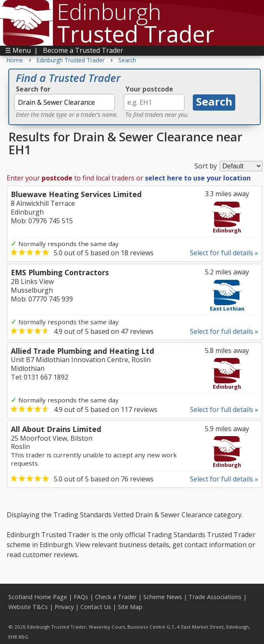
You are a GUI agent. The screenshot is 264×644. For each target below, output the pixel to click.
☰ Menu (18, 50)
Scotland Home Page (38, 597)
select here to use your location (198, 178)
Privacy (64, 607)
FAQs (81, 597)
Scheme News (163, 597)
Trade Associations (215, 597)
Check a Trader (116, 597)
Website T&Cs (28, 607)
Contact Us (96, 607)
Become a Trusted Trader (83, 50)
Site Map (130, 607)
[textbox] (65, 102)
